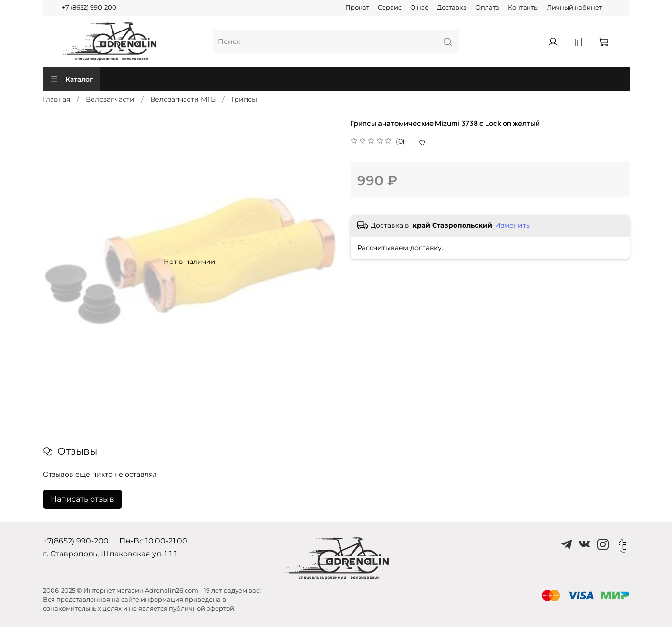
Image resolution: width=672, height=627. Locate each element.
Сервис (390, 7)
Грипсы (244, 99)
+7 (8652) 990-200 (89, 7)
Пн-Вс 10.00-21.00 (153, 541)
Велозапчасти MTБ (183, 99)
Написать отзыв (82, 499)
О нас (419, 7)
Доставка (452, 7)
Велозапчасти (110, 99)
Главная (57, 99)
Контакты (523, 7)
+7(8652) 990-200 (76, 541)
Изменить (512, 225)
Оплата (487, 7)
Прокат (357, 7)
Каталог (72, 79)
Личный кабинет (574, 7)
